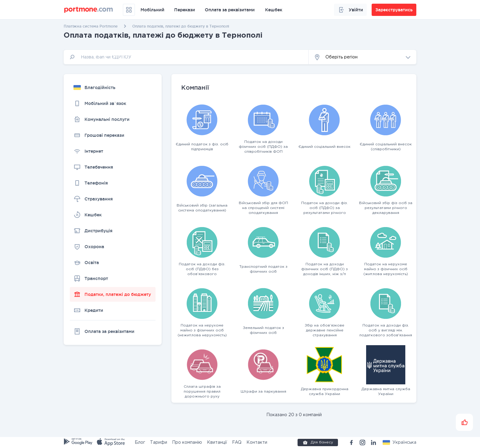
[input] (186, 57)
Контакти (257, 442)
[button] (362, 57)
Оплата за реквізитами (230, 10)
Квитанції (217, 442)
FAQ (237, 442)
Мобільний (152, 10)
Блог (140, 442)
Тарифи (159, 442)
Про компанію (187, 442)
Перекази (185, 10)
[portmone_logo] (89, 10)
